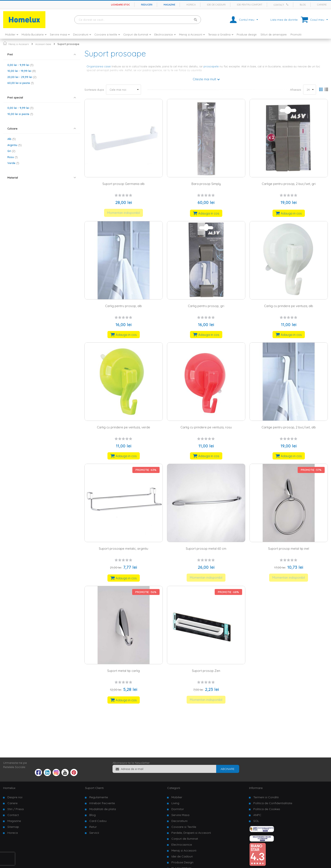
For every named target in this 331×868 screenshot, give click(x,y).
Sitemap (13, 827)
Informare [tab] (256, 788)
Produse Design (182, 862)
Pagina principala (5, 43)
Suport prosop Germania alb (123, 184)
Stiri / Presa (16, 809)
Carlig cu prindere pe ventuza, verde (123, 427)
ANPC (257, 815)
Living (175, 803)
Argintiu (15, 145)
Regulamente (99, 797)
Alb (12, 139)
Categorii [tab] (174, 788)
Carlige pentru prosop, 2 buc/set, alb (289, 427)
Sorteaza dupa (94, 90)
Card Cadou (98, 821)
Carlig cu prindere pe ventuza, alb (289, 306)
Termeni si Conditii (266, 797)
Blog (303, 5)
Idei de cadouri (216, 5)
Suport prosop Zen (206, 671)
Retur (93, 827)
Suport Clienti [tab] (94, 788)
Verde (13, 163)
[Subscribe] (228, 769)
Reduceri (147, 5)
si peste (21, 83)
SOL (256, 821)
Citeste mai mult (204, 79)
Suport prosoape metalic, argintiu (123, 549)
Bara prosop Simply (206, 184)
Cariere (322, 5)
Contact (279, 5)
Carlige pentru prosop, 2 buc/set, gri (289, 184)
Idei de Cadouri (182, 856)
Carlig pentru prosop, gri (206, 306)
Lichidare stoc (120, 5)
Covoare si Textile (184, 827)
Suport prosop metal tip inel (289, 549)
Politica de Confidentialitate (273, 803)
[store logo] (24, 20)
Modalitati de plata (103, 809)
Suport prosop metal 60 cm (206, 549)
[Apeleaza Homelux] (288, 4)
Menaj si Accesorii (19, 44)
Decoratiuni (179, 821)
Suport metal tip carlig (123, 671)
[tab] (42, 54)
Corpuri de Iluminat (185, 839)
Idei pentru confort (250, 5)
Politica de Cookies (267, 809)
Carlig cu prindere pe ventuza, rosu (206, 427)
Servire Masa (180, 815)
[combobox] (138, 20)
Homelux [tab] (9, 788)
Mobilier (177, 797)
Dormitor (178, 809)
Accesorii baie (43, 44)
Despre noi (15, 797)
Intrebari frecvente (102, 803)
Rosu (13, 157)
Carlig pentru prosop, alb (123, 306)
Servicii (94, 833)
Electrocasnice (182, 845)
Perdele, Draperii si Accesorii (191, 833)
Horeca (191, 5)
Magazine (169, 5)
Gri (11, 151)
